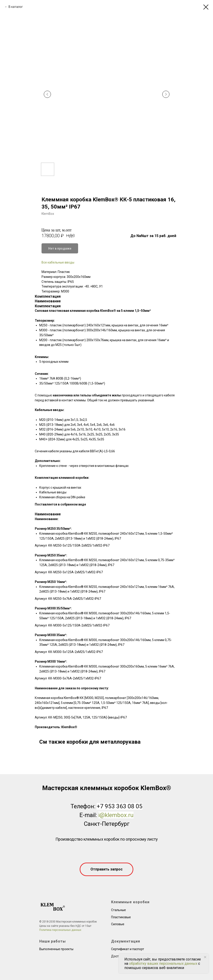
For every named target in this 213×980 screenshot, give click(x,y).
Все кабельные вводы (58, 262)
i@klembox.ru (116, 815)
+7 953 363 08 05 (120, 806)
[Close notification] (205, 957)
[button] (106, 869)
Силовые (118, 924)
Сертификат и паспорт (128, 949)
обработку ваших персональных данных (163, 964)
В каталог (16, 7)
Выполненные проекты (56, 949)
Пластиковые (121, 917)
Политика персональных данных (60, 930)
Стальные (119, 910)
